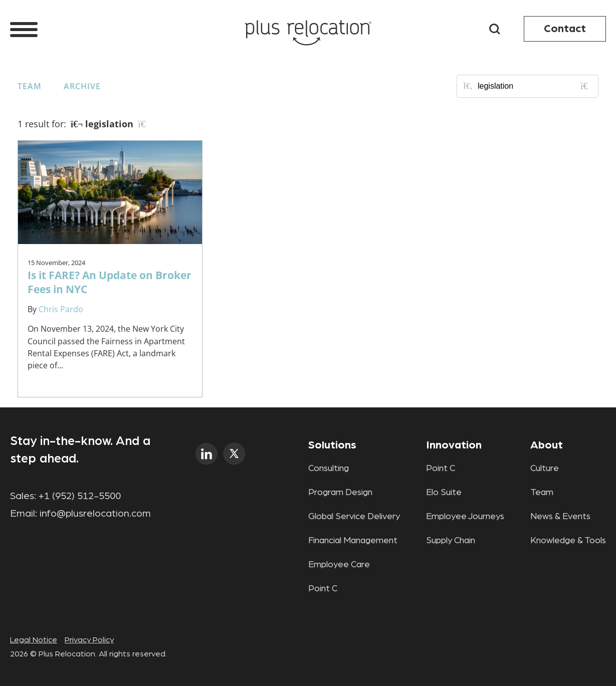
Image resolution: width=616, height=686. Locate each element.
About (547, 445)
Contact (565, 29)
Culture (545, 469)
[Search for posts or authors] (534, 86)
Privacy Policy (89, 640)
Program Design (340, 493)
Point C (323, 589)
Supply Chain (451, 541)
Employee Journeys (465, 517)
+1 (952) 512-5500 (80, 496)
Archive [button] (82, 86)
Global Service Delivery (354, 517)
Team (30, 86)
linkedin (207, 454)
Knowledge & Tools (568, 541)
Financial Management (353, 541)
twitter (234, 454)
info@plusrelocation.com (95, 514)
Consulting (329, 469)
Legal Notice (34, 640)
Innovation (454, 445)
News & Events (560, 517)
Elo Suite (444, 493)
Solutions (332, 445)
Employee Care (339, 565)
